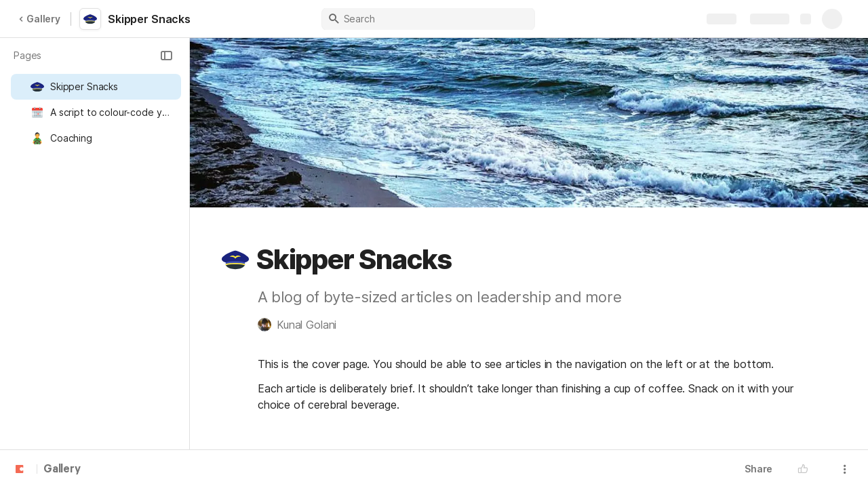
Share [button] (758, 469)
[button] (166, 56)
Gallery (39, 19)
